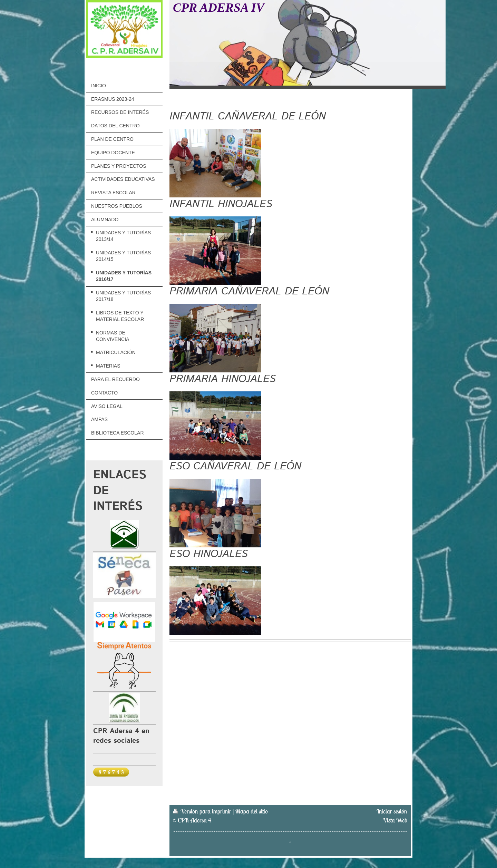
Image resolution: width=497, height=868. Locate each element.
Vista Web (395, 820)
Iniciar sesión (392, 811)
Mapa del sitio (252, 811)
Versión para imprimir (203, 811)
